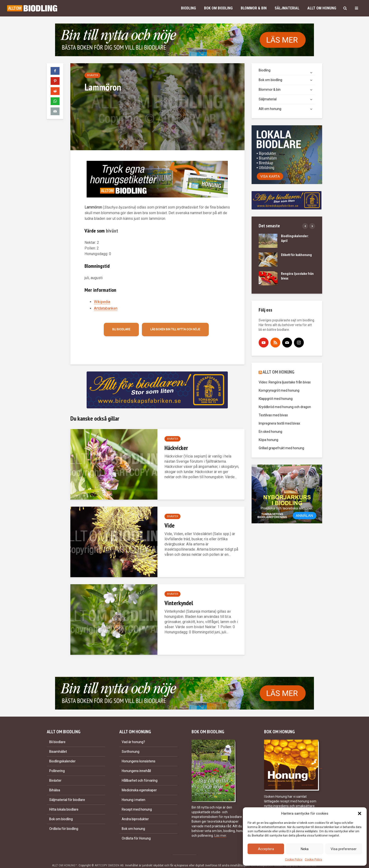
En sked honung (270, 432)
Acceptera (266, 849)
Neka (305, 849)
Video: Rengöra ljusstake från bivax (285, 382)
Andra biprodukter (135, 811)
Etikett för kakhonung (296, 255)
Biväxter (92, 75)
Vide (170, 525)
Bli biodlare (121, 329)
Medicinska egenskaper (139, 782)
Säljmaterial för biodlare (67, 792)
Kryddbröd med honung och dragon (285, 407)
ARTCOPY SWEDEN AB (109, 857)
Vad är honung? (133, 734)
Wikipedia (102, 302)
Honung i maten (133, 792)
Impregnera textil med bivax (279, 423)
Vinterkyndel (179, 603)
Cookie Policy (294, 860)
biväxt (112, 231)
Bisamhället (58, 744)
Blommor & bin (254, 8)
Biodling (189, 8)
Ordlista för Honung (136, 830)
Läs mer (220, 828)
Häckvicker (176, 448)
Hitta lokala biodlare (64, 801)
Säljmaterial (287, 8)
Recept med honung (137, 801)
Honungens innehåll (136, 763)
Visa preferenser (344, 849)
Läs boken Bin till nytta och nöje (175, 329)
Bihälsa (55, 782)
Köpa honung (268, 440)
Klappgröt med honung (276, 399)
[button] (360, 813)
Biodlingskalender (62, 753)
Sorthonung (130, 744)
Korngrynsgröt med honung (279, 391)
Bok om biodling (218, 8)
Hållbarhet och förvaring (140, 773)
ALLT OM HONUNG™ (65, 857)
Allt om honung (322, 8)
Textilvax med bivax (273, 415)
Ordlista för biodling (64, 821)
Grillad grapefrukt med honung (281, 448)
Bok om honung (133, 821)
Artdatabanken (106, 308)
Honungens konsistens (138, 753)
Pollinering (57, 763)
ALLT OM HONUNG (279, 372)
